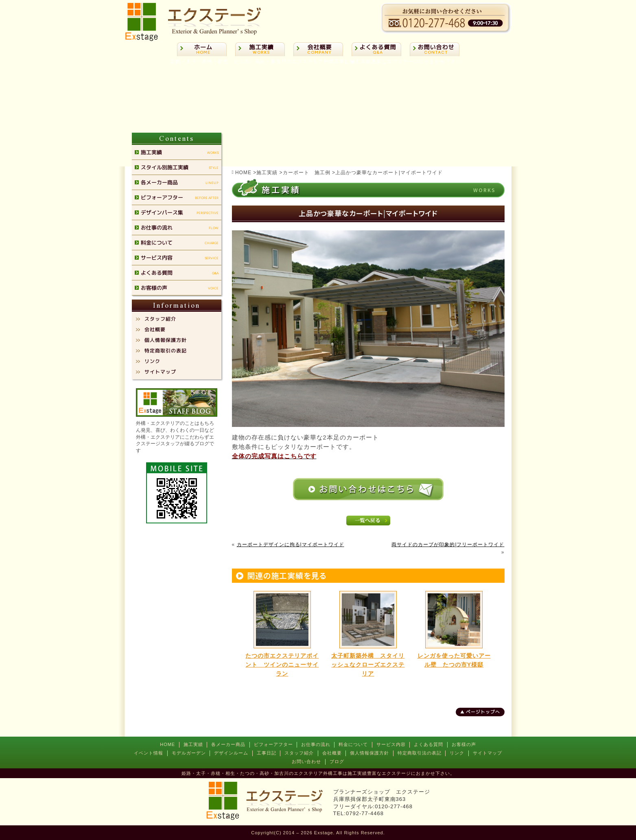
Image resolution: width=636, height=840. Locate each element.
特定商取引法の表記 (420, 753)
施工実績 (193, 744)
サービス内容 (391, 744)
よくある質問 (428, 744)
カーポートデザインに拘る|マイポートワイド (291, 545)
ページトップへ (483, 712)
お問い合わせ (306, 761)
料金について (353, 744)
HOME (167, 744)
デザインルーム (231, 753)
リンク (457, 753)
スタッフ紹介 (299, 753)
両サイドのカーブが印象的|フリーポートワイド (448, 545)
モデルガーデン (189, 753)
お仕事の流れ (316, 744)
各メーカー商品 (228, 744)
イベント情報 (149, 753)
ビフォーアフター (273, 744)
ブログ (337, 761)
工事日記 (267, 753)
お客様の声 (464, 744)
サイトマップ (487, 753)
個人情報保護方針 (369, 753)
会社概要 (332, 753)
